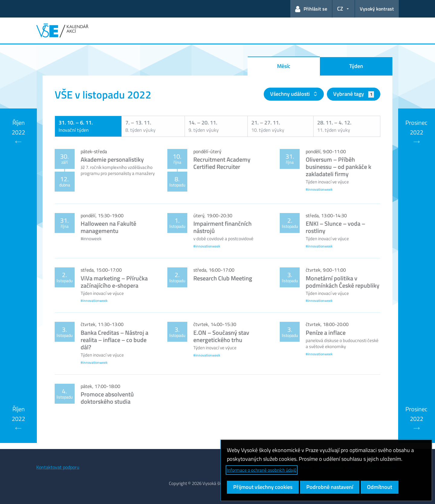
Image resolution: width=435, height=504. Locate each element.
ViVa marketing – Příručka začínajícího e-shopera (114, 282)
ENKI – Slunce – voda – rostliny (335, 227)
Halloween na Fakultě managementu (108, 227)
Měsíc (284, 66)
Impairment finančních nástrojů (222, 227)
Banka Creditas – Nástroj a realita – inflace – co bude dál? (114, 340)
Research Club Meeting (223, 278)
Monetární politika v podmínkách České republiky (343, 282)
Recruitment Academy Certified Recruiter (222, 163)
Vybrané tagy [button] (354, 94)
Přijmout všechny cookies (263, 487)
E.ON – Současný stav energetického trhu (221, 336)
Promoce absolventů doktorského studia (107, 398)
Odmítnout (380, 487)
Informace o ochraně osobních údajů (262, 470)
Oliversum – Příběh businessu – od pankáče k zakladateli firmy (338, 167)
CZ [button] (340, 9)
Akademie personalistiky (112, 159)
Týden (356, 66)
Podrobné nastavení (330, 487)
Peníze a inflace (326, 333)
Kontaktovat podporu (58, 467)
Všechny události (290, 94)
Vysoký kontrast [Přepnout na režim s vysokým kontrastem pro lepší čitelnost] (377, 9)
